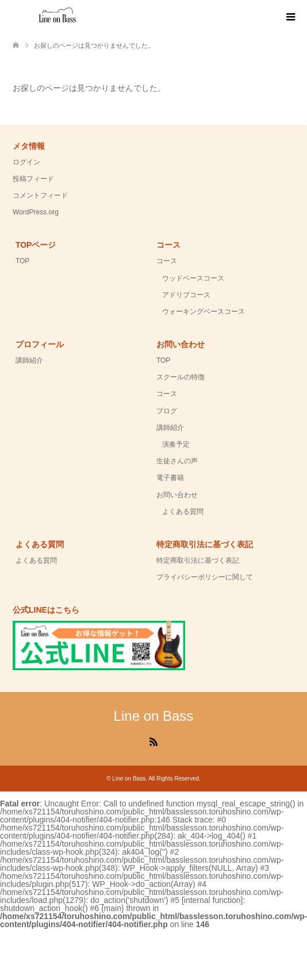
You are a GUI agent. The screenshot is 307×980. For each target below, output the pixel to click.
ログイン (26, 162)
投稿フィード (33, 179)
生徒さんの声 (177, 461)
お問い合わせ (177, 495)
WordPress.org (36, 212)
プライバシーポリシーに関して (205, 577)
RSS (153, 741)
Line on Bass (154, 716)
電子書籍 (170, 478)
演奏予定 (176, 444)
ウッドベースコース (193, 278)
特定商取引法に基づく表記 (198, 560)
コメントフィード (40, 195)
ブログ (167, 411)
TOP (22, 261)
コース (167, 261)
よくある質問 (183, 512)
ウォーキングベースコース (204, 312)
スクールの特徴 (181, 377)
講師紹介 (29, 360)
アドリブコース (186, 295)
